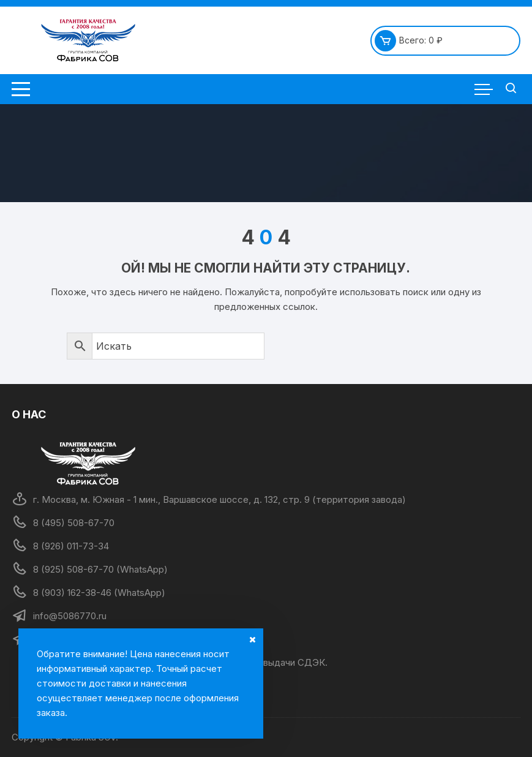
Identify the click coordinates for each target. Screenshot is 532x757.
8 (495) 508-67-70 (74, 523)
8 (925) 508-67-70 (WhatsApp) (100, 569)
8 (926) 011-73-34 (71, 546)
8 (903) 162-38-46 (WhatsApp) (99, 593)
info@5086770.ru (70, 616)
